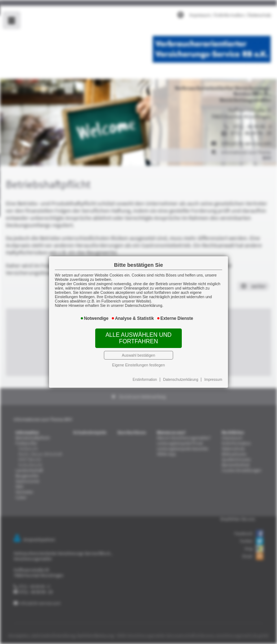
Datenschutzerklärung (177, 371)
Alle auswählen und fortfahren (138, 335)
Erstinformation (144, 371)
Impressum (206, 371)
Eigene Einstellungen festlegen (139, 359)
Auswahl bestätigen (138, 350)
